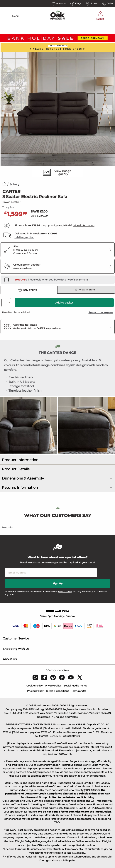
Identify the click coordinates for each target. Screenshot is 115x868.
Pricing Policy (35, 691)
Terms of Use (79, 691)
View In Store (84, 290)
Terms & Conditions (57, 691)
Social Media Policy (75, 686)
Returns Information (20, 488)
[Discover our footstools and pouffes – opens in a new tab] (52, 280)
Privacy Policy (53, 686)
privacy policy (65, 592)
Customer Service (16, 638)
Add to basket (64, 303)
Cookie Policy (34, 686)
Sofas (13, 184)
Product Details (16, 469)
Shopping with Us (16, 649)
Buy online (28, 290)
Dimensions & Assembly (23, 478)
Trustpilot (8, 207)
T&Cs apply (66, 754)
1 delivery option (24, 237)
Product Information (20, 460)
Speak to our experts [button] (101, 312)
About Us (10, 659)
